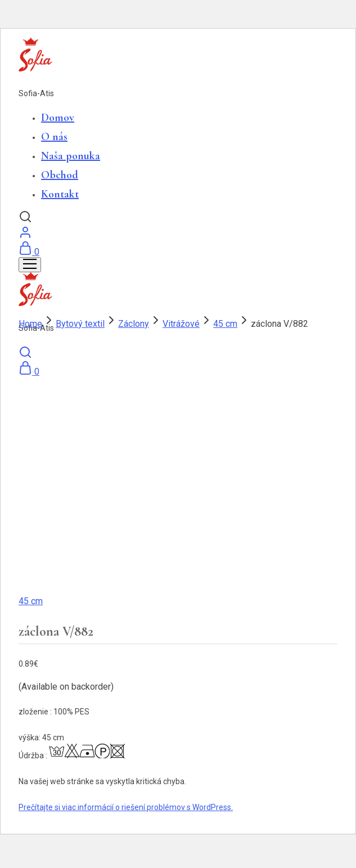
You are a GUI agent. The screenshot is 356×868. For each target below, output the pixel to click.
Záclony (134, 324)
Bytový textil (80, 324)
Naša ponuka (71, 156)
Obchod (60, 175)
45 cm (225, 324)
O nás (54, 137)
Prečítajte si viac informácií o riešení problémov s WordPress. (126, 807)
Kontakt (60, 194)
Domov (58, 118)
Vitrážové (181, 324)
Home (30, 324)
